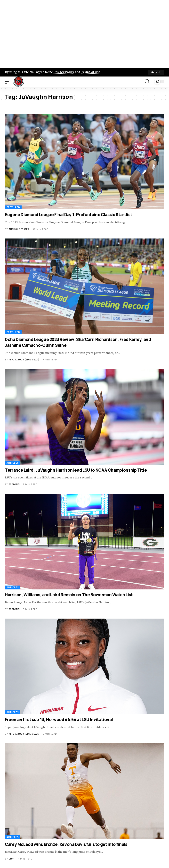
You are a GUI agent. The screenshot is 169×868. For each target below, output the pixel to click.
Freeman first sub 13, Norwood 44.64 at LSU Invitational (59, 719)
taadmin (14, 484)
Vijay (12, 859)
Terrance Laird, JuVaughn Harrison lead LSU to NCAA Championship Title (76, 470)
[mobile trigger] (9, 82)
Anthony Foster (19, 229)
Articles (13, 463)
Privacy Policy (64, 72)
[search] (147, 82)
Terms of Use (91, 72)
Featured (13, 207)
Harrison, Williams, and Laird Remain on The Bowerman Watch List (69, 595)
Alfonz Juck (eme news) (24, 360)
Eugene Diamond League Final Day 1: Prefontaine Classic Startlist (68, 215)
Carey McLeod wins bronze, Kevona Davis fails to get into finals (66, 844)
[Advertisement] (84, 34)
